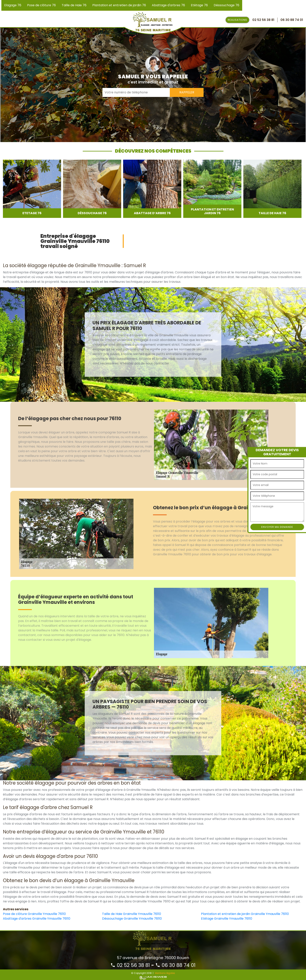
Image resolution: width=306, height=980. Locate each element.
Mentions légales (165, 973)
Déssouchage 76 (226, 5)
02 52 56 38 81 (130, 965)
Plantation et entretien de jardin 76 (119, 5)
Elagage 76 (13, 5)
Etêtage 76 (199, 5)
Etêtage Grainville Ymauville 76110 (227, 919)
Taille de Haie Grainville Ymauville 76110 (132, 914)
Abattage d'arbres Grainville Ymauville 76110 (37, 919)
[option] (32, 189)
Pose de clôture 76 (41, 5)
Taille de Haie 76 (74, 5)
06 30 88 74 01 (175, 965)
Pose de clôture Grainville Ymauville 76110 (34, 914)
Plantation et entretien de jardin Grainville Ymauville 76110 (245, 914)
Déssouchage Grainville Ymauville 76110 (132, 919)
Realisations (237, 20)
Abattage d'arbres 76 (168, 5)
